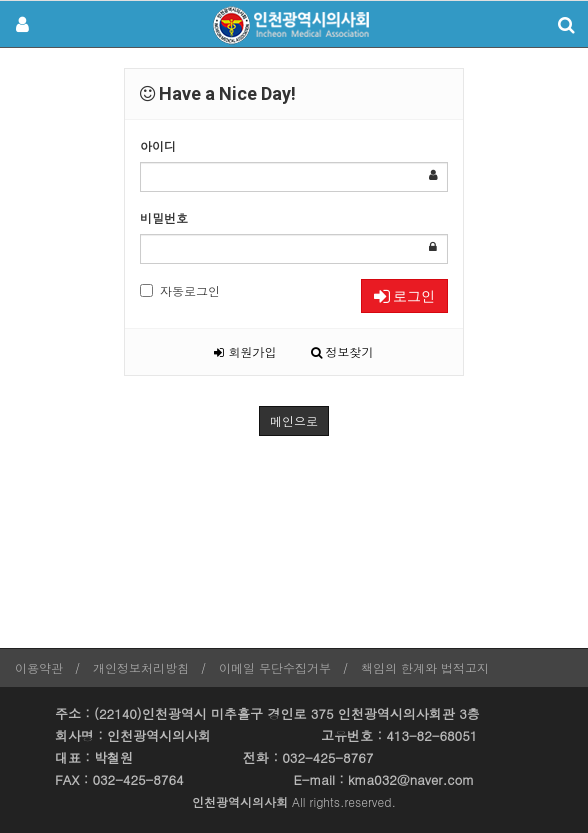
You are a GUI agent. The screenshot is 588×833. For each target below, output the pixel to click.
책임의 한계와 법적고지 (425, 667)
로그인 (404, 296)
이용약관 (39, 667)
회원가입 (245, 351)
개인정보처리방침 (141, 667)
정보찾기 (342, 351)
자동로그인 (180, 290)
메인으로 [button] (294, 420)
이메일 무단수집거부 (275, 667)
